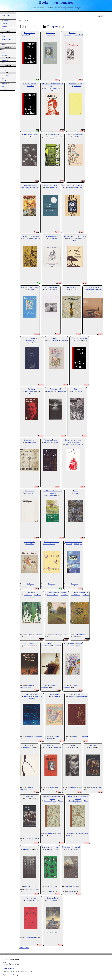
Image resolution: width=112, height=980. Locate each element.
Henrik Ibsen (68, 188)
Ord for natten (32, 694)
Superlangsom (29, 491)
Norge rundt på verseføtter (73, 644)
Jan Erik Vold (72, 697)
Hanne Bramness (48, 137)
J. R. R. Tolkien (51, 900)
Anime (4, 68)
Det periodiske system (29, 135)
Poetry (53, 27)
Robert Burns (48, 88)
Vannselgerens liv (77, 694)
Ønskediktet (29, 745)
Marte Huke (76, 137)
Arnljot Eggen (72, 289)
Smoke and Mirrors (50, 440)
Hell (29, 847)
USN (4, 78)
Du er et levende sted (75, 135)
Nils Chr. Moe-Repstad (51, 849)
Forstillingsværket (50, 185)
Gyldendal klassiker (53, 787)
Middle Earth (53, 932)
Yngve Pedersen (76, 86)
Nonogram (5, 60)
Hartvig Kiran (27, 748)
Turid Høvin (30, 137)
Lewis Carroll (26, 239)
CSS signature (7, 959)
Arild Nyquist (50, 33)
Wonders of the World (76, 787)
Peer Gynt (51, 745)
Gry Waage (70, 646)
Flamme (50, 891)
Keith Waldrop (26, 900)
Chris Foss (35, 188)
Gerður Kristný (68, 35)
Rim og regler (55, 694)
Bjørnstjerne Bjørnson (51, 542)
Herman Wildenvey (53, 595)
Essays (4, 52)
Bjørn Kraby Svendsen (51, 289)
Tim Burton (32, 343)
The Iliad (93, 745)
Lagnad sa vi (71, 287)
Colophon (4, 26)
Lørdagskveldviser (51, 644)
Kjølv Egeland (78, 544)
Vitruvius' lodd (31, 898)
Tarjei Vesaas (27, 646)
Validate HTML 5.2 (8, 968)
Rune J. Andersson (62, 340)
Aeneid (72, 745)
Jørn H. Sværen (37, 900)
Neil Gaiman (47, 442)
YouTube (5, 81)
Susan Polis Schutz (72, 239)
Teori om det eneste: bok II (71, 847)
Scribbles (4, 55)
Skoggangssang (29, 440)
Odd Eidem (86, 595)
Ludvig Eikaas (78, 188)
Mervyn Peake (36, 239)
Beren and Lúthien (53, 898)
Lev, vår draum (29, 644)
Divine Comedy (29, 886)
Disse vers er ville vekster (57, 593)
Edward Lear (30, 86)
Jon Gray (56, 442)
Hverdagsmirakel (52, 236)
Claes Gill (69, 544)
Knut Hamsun (28, 595)
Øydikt (76, 491)
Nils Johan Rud (56, 646)
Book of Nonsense (29, 84)
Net (3, 63)
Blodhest (72, 33)
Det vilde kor (32, 593)
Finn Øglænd (51, 391)
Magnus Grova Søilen (78, 391)
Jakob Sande (30, 289)
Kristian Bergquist (30, 493)
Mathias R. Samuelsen (51, 188)
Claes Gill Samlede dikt (73, 542)
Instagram (5, 84)
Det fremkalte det (75, 84)
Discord (5, 89)
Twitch (4, 45)
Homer (91, 748)
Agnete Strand (57, 748)
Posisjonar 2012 (56, 389)
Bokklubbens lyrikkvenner (34, 635)
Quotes (4, 34)
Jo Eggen (76, 493)
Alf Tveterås (77, 340)
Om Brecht (32, 389)
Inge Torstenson (56, 697)
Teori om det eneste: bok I (50, 847)
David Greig (69, 445)
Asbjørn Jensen (61, 391)
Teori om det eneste (51, 886)
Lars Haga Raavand (30, 442)
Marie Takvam (30, 544)
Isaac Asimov (26, 188)
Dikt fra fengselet (53, 135)
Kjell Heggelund (83, 697)
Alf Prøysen (46, 646)
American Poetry (29, 33)
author (11, 971)
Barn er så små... (29, 542)
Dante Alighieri (27, 849)
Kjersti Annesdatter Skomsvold (94, 289)
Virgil (70, 748)
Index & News (6, 15)
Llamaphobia (6, 76)
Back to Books (24, 20)
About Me (4, 23)
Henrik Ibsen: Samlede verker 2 (73, 185)
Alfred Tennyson (50, 495)
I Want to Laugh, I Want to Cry (75, 236)
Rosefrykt (77, 389)
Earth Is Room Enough (29, 185)
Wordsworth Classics (96, 787)
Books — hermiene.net (56, 2)
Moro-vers (57, 338)
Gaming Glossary (7, 39)
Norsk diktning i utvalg (79, 338)
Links (3, 42)
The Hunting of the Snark (30, 236)
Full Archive (5, 21)
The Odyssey (29, 796)
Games (4, 37)
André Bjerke (53, 239)
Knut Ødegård (79, 35)
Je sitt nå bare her (51, 287)
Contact (4, 29)
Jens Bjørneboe (29, 391)
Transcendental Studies (31, 937)
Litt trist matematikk (93, 287)
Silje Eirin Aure (79, 445)
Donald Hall (27, 35)
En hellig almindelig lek (80, 593)
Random (4, 71)
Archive (4, 18)
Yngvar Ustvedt (28, 697)
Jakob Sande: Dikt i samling (30, 287)
